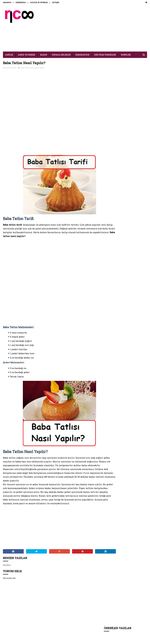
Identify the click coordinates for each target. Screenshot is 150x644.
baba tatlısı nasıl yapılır (29, 68)
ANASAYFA (7, 3)
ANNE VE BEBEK (27, 55)
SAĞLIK (9, 55)
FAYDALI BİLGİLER (61, 55)
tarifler (42, 68)
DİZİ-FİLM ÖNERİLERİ (105, 55)
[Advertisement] (94, 28)
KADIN (44, 55)
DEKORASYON (82, 55)
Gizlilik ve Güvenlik (39, 3)
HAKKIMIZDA (21, 3)
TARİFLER (126, 55)
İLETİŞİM (56, 3)
